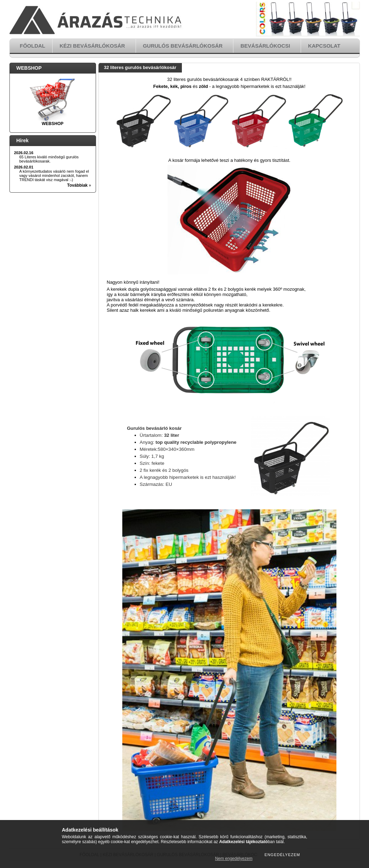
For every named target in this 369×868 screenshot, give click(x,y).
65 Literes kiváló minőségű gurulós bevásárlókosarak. (49, 159)
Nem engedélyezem (234, 859)
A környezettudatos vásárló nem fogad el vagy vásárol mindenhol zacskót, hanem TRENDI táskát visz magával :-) (54, 175)
